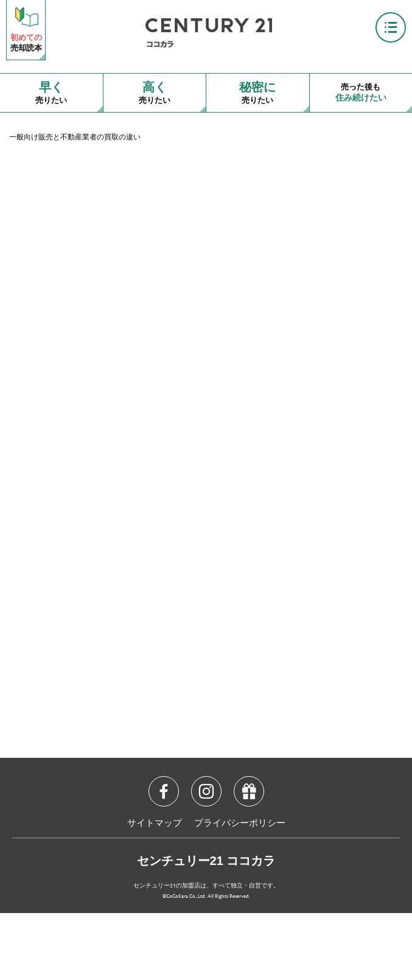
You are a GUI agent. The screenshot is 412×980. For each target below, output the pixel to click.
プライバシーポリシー (240, 824)
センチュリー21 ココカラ (206, 861)
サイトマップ (155, 824)
